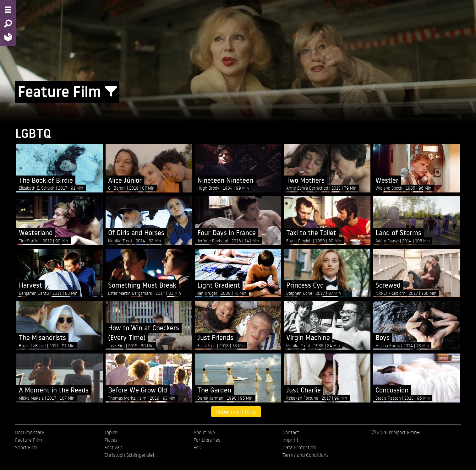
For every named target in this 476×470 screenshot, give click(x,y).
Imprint (290, 440)
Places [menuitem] (111, 440)
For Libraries (207, 440)
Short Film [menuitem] (26, 447)
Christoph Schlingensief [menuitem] (129, 455)
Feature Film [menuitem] (29, 440)
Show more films (236, 412)
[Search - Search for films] (8, 24)
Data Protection (299, 447)
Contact (291, 432)
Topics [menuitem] (111, 432)
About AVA (204, 432)
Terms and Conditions (306, 455)
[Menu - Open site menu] (8, 10)
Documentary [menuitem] (30, 432)
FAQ (197, 447)
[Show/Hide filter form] (111, 92)
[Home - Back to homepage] (8, 37)
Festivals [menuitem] (113, 447)
